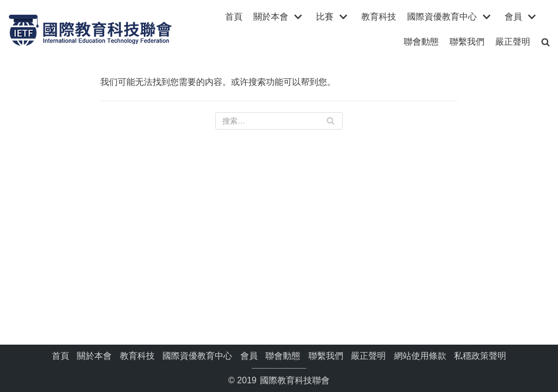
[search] (545, 42)
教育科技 (379, 17)
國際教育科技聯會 (294, 380)
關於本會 (94, 356)
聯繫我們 (467, 42)
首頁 (234, 17)
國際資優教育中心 (197, 356)
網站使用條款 (420, 356)
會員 (249, 356)
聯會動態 (421, 42)
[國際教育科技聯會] (90, 29)
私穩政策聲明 (480, 356)
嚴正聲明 (513, 42)
